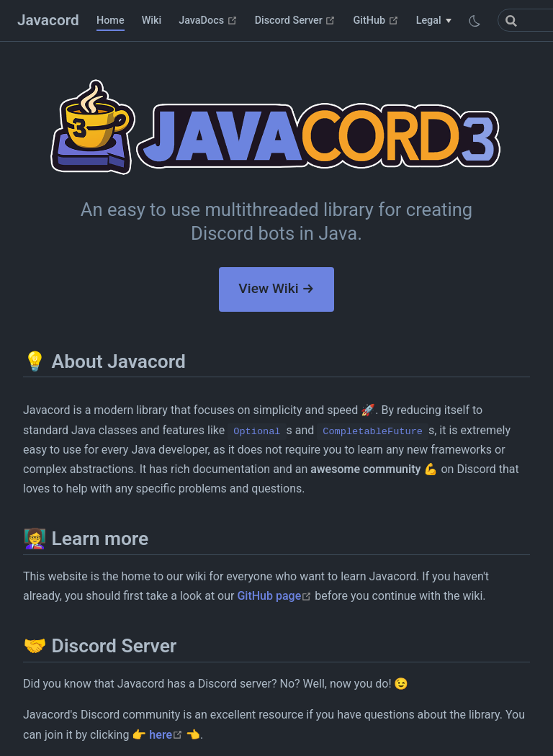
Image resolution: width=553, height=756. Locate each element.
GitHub (376, 20)
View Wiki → (276, 288)
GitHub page (274, 596)
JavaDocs (208, 20)
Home (111, 21)
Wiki (152, 21)
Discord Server (296, 20)
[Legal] (434, 21)
